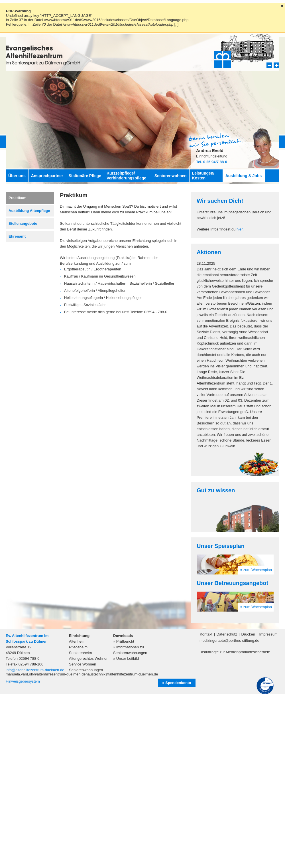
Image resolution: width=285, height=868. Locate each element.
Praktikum (18, 198)
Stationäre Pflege (85, 176)
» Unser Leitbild (126, 658)
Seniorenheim (80, 653)
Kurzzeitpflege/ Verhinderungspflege (126, 176)
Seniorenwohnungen (86, 670)
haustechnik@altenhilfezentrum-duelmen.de (122, 674)
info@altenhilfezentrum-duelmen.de (35, 670)
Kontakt (206, 634)
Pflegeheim (78, 647)
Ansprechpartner (47, 176)
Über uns (17, 176)
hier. (240, 229)
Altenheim (77, 641)
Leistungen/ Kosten (203, 176)
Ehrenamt (17, 236)
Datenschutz (227, 634)
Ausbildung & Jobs (244, 176)
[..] (176, 24)
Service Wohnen (83, 664)
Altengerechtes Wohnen (89, 658)
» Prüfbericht (124, 641)
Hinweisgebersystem (23, 681)
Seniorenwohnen (171, 176)
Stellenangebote (23, 223)
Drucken (248, 634)
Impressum (268, 634)
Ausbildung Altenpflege (29, 211)
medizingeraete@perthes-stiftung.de (229, 641)
